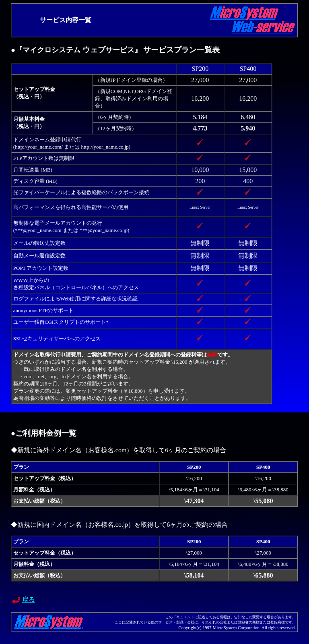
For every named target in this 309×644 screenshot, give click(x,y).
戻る (29, 599)
